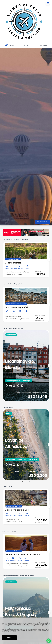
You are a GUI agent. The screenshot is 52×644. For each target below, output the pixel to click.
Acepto (9, 638)
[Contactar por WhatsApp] (49, 641)
